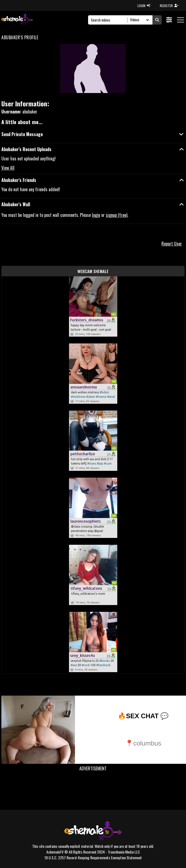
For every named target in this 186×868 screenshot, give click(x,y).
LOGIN (144, 6)
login (96, 215)
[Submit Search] (157, 20)
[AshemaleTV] (17, 20)
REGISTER (169, 6)
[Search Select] (139, 20)
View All (8, 168)
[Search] (109, 20)
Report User (172, 244)
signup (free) (117, 215)
